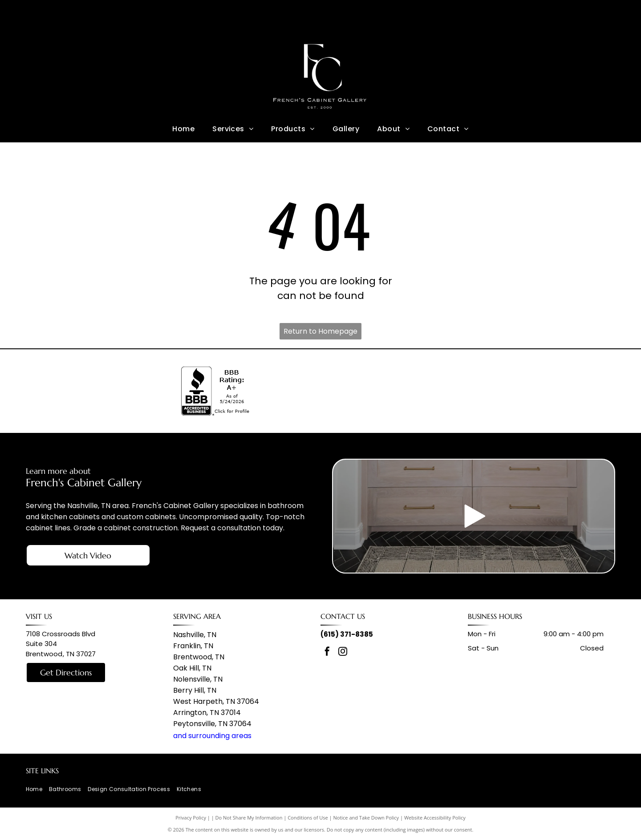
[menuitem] (183, 129)
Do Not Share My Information (249, 818)
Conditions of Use (308, 818)
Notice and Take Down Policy (366, 818)
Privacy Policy (191, 818)
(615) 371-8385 (347, 634)
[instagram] (343, 652)
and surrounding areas (212, 736)
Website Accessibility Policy (435, 818)
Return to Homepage (320, 331)
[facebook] (327, 652)
